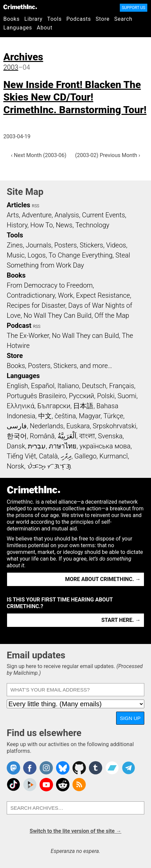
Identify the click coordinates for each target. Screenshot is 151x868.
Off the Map (112, 315)
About (45, 28)
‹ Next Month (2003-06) (39, 155)
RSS (36, 206)
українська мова (105, 446)
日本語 (83, 406)
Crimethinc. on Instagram (46, 768)
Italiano (68, 386)
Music (16, 255)
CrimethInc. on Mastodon (13, 768)
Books (12, 19)
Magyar (90, 416)
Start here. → (121, 620)
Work (66, 295)
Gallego (86, 456)
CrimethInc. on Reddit (63, 785)
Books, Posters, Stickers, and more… (59, 366)
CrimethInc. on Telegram (129, 768)
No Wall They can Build (86, 336)
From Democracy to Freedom (50, 285)
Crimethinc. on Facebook (30, 768)
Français (122, 386)
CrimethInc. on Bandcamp (112, 768)
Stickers (92, 245)
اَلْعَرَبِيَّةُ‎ (67, 436)
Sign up (130, 718)
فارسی (17, 426)
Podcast (19, 325)
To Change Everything (81, 255)
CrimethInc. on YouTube (46, 785)
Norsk (15, 466)
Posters (66, 245)
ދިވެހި (66, 456)
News (64, 225)
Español (43, 386)
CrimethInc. (20, 7)
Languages (18, 28)
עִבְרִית (37, 446)
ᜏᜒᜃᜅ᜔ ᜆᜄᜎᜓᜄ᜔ (49, 466)
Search (123, 19)
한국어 (17, 436)
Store (103, 19)
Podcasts (79, 19)
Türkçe (113, 416)
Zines (15, 245)
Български (54, 406)
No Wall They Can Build (58, 315)
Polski (106, 396)
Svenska (110, 436)
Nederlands (47, 426)
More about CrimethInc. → (103, 579)
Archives (23, 57)
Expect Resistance (103, 295)
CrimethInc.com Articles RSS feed (79, 785)
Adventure (37, 215)
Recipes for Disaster (36, 305)
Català (48, 456)
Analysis (67, 215)
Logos (37, 255)
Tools (55, 19)
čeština (65, 416)
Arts (13, 215)
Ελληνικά (20, 406)
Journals (39, 245)
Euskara (78, 426)
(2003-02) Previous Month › (108, 155)
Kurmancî (113, 456)
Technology (92, 225)
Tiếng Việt (21, 456)
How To (41, 225)
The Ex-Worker (28, 336)
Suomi (127, 396)
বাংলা (87, 436)
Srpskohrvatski (114, 426)
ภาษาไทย (63, 446)
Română (42, 436)
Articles (18, 205)
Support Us (134, 8)
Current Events (103, 215)
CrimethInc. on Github (79, 768)
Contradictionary (31, 295)
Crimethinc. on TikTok (13, 785)
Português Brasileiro (36, 396)
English (17, 386)
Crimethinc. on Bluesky (63, 768)
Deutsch (94, 386)
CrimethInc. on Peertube (30, 785)
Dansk (16, 446)
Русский (81, 396)
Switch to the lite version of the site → (75, 831)
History (17, 225)
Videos (116, 245)
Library (34, 19)
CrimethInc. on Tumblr (96, 768)
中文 (45, 416)
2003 (11, 67)
